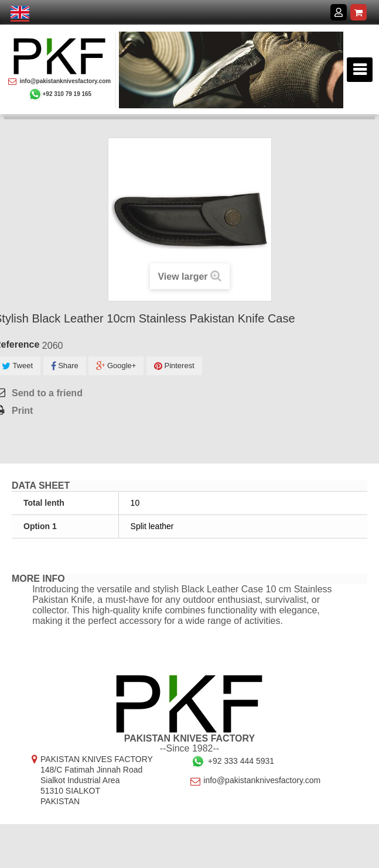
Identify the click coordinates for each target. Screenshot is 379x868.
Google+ (116, 366)
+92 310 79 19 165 (59, 94)
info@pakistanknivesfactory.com (59, 81)
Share (65, 366)
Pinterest (174, 366)
